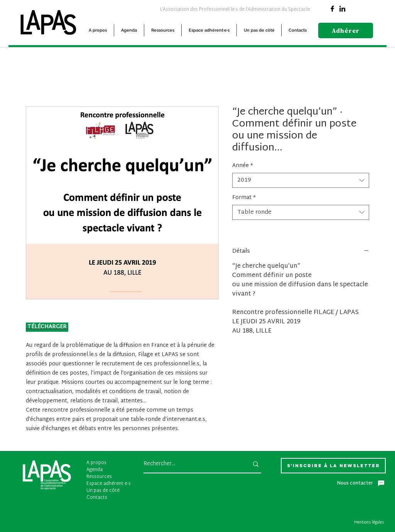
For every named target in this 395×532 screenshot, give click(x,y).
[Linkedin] (342, 9)
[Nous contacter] (361, 483)
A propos (96, 463)
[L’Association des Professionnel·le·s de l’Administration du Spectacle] (235, 9)
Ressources (99, 477)
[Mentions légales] (370, 523)
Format (244, 198)
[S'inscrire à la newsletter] (333, 466)
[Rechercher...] (190, 464)
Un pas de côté (103, 491)
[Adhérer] (346, 30)
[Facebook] (332, 9)
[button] (98, 30)
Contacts (97, 498)
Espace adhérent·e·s (109, 484)
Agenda (95, 470)
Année (243, 166)
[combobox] (301, 180)
